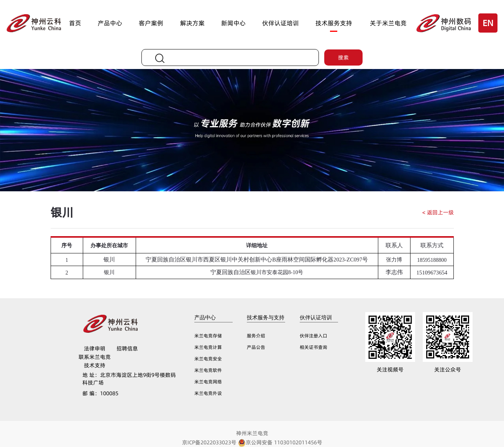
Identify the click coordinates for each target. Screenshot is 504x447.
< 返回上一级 (438, 212)
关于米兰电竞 (388, 23)
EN (488, 23)
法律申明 (95, 348)
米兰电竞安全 (208, 359)
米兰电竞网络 (208, 382)
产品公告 (256, 347)
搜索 (343, 58)
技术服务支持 (334, 23)
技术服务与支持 (266, 318)
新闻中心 (233, 23)
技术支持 (95, 365)
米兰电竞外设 (208, 393)
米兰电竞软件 (208, 370)
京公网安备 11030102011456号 (280, 442)
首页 (75, 23)
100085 (100, 393)
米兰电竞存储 (208, 336)
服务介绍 (256, 336)
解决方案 (192, 23)
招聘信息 (127, 348)
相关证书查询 (314, 347)
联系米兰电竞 (95, 357)
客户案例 (151, 23)
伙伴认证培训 (281, 23)
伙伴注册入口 (314, 336)
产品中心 (110, 23)
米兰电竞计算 (208, 347)
